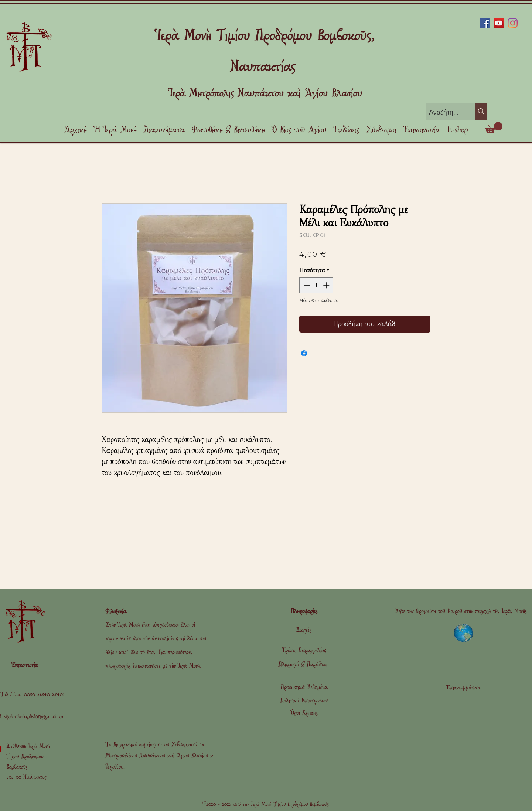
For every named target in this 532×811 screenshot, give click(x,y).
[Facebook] (485, 23)
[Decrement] (306, 285)
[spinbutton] (316, 285)
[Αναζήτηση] (444, 112)
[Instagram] (513, 23)
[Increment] (327, 285)
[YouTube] (499, 23)
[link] (494, 128)
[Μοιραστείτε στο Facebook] (304, 353)
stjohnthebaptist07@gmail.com (35, 717)
